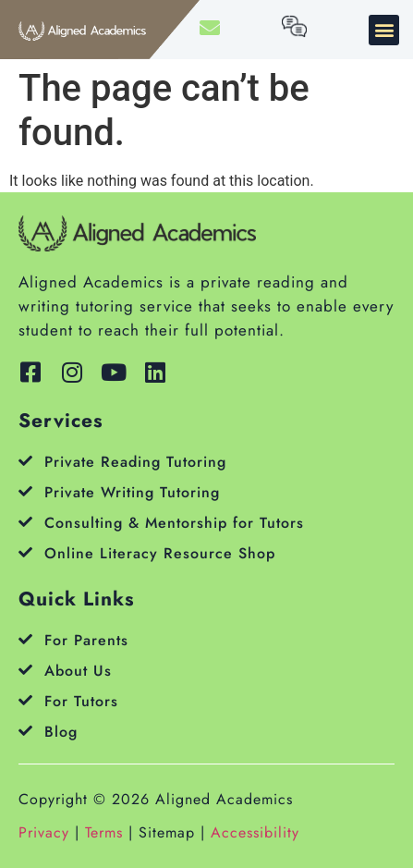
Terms (104, 832)
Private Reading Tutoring (135, 462)
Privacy (44, 832)
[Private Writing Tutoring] (25, 491)
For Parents (86, 640)
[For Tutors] (25, 700)
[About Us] (25, 670)
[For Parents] (25, 639)
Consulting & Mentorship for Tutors (174, 523)
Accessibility (255, 832)
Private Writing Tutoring (132, 492)
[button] (384, 30)
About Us (78, 671)
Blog (61, 732)
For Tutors (81, 701)
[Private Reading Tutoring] (25, 461)
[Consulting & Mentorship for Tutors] (25, 522)
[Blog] (25, 731)
